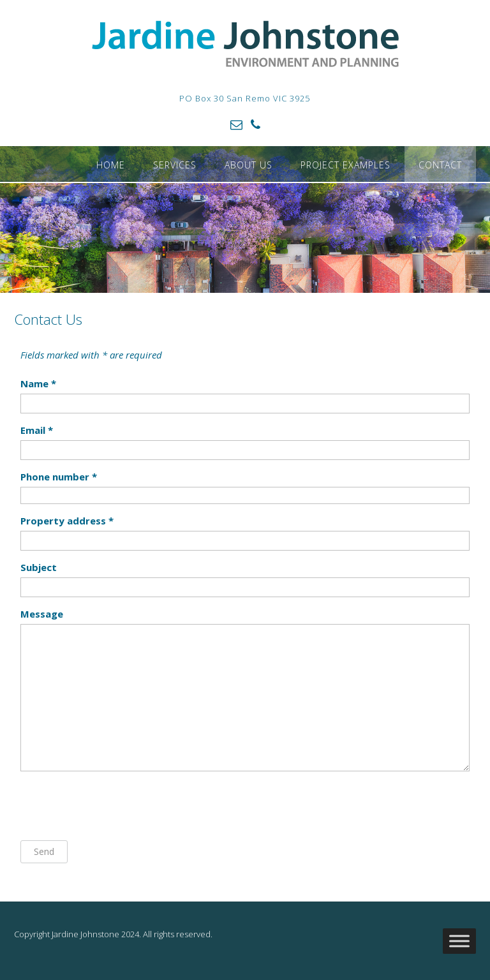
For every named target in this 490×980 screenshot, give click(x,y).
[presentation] (117, 806)
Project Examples (345, 165)
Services (175, 165)
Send (44, 851)
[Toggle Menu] (459, 941)
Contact (440, 165)
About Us (249, 165)
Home (111, 165)
